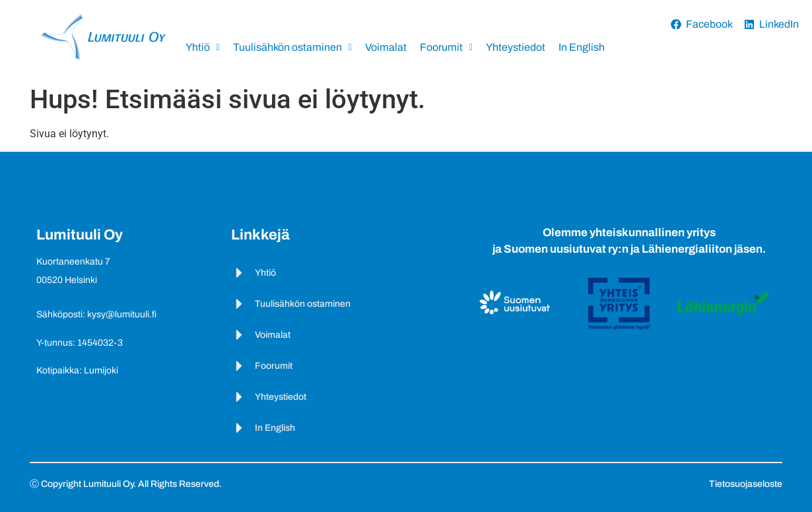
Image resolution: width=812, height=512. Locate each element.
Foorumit (446, 47)
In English (582, 47)
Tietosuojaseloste (746, 484)
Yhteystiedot (516, 47)
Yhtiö (203, 47)
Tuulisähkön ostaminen (292, 47)
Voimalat (386, 47)
